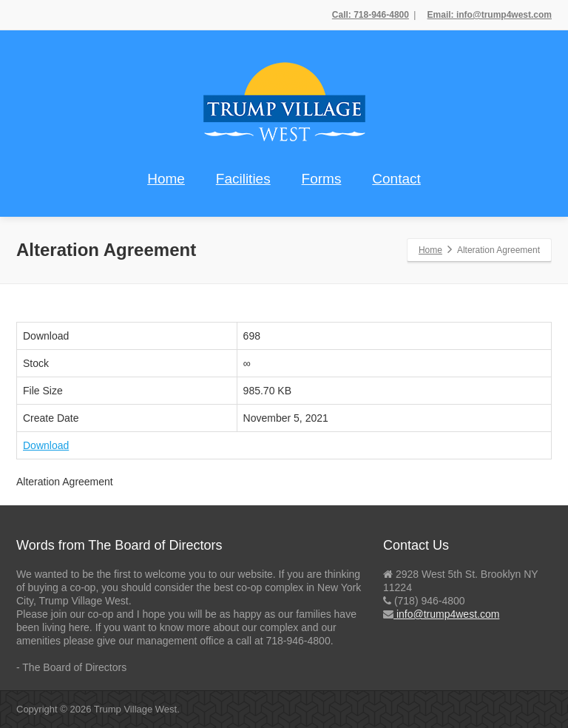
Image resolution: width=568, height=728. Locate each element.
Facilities (243, 179)
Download (46, 445)
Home (166, 179)
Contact (396, 179)
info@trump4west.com (446, 614)
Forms (322, 179)
